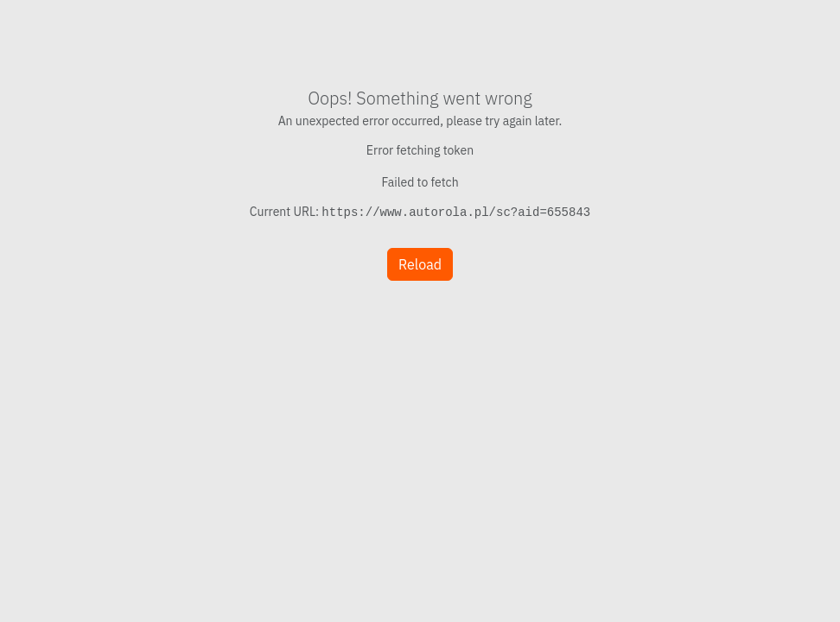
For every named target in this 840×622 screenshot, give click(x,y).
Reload (420, 264)
